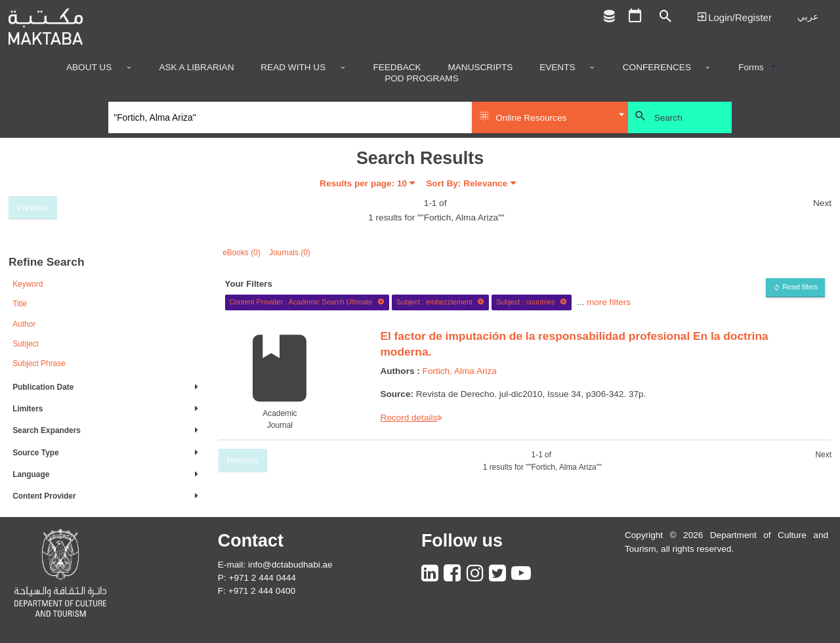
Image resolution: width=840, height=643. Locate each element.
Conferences (657, 68)
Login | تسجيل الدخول (734, 17)
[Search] (290, 117)
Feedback (397, 68)
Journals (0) (290, 253)
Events (557, 68)
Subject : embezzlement (440, 302)
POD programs (422, 79)
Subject (26, 344)
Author (24, 324)
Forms (751, 68)
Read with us (293, 68)
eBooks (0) (241, 253)
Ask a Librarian (196, 68)
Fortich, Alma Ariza (460, 371)
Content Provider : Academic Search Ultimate (307, 302)
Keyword (28, 284)
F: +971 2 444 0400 (257, 591)
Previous (33, 208)
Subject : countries (532, 302)
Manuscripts (480, 68)
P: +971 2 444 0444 (257, 578)
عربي (808, 17)
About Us (89, 68)
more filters (609, 301)
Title (20, 304)
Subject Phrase (39, 363)
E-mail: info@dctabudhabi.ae (275, 565)
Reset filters (800, 287)
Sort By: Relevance (467, 183)
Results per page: (363, 183)
